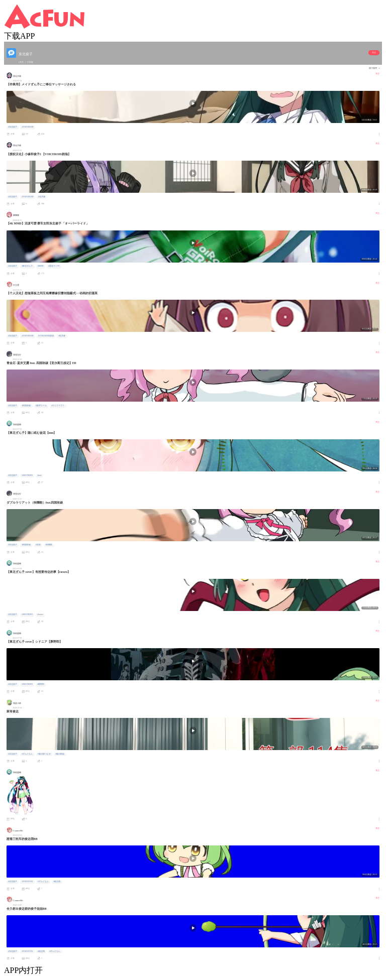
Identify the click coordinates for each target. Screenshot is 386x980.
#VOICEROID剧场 (46, 336)
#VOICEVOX (27, 882)
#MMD (41, 266)
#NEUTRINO (27, 475)
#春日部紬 (60, 754)
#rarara (40, 615)
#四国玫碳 (26, 406)
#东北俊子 (13, 127)
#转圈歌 (49, 545)
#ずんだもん (27, 754)
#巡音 (38, 545)
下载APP (19, 36)
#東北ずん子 (27, 266)
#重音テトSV (54, 266)
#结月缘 (42, 197)
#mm (40, 475)
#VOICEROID (27, 127)
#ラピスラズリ (58, 406)
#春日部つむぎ (44, 754)
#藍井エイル (41, 406)
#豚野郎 (41, 684)
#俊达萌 (57, 882)
